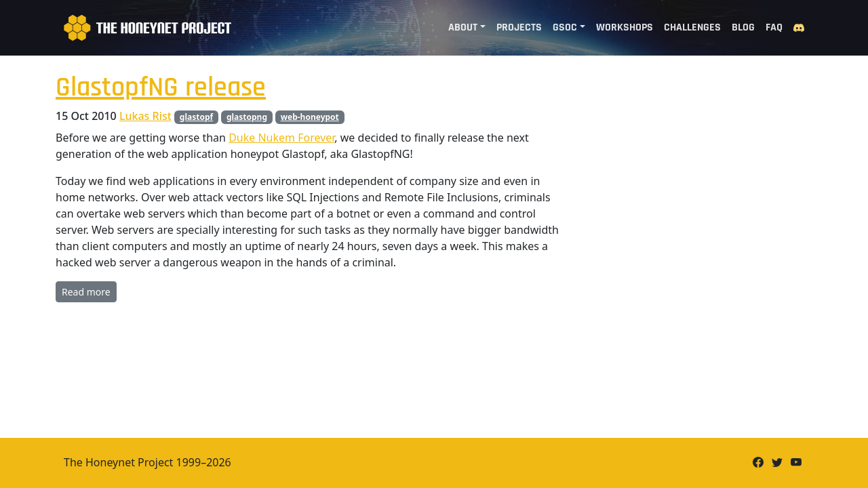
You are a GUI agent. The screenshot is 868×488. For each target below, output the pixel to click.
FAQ (774, 27)
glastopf (196, 117)
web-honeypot (310, 117)
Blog (743, 27)
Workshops (625, 27)
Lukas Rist (145, 116)
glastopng (247, 117)
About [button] (463, 27)
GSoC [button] (565, 27)
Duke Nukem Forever (281, 138)
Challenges (692, 27)
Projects (519, 27)
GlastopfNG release (161, 88)
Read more (86, 292)
